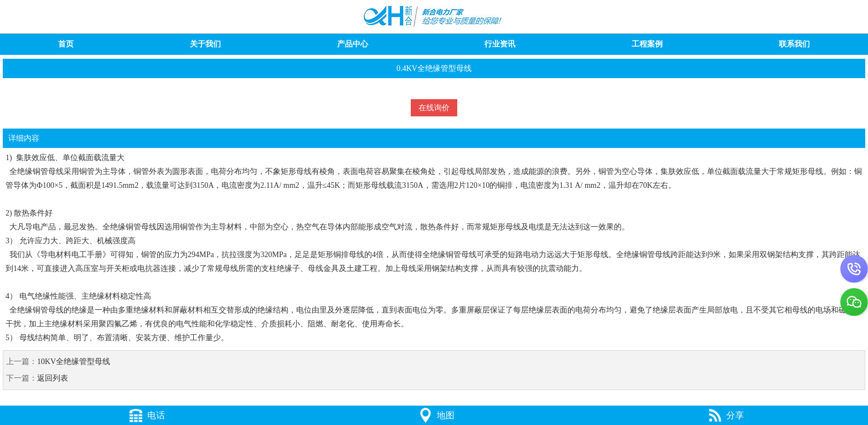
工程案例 (647, 44)
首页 (66, 44)
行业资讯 (500, 44)
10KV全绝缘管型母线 (74, 362)
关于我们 (205, 44)
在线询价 (434, 108)
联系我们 (794, 44)
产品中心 (353, 44)
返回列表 (53, 378)
